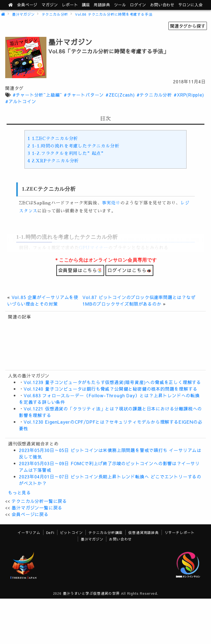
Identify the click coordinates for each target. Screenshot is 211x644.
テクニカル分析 (55, 14)
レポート (70, 5)
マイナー (99, 248)
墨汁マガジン (23, 14)
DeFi (50, 532)
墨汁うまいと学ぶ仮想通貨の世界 (91, 593)
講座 (86, 5)
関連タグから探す (188, 26)
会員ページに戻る (30, 514)
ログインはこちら (129, 270)
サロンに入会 (191, 5)
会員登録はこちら (80, 270)
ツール (120, 5)
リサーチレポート (180, 532)
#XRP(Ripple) (189, 95)
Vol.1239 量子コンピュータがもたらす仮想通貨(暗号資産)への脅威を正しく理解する (112, 382)
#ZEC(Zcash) (120, 95)
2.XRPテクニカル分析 (53, 161)
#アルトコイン (21, 101)
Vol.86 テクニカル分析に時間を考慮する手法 (114, 14)
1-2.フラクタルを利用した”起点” (66, 154)
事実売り (111, 203)
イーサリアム (29, 532)
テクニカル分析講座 (105, 532)
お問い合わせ (162, 5)
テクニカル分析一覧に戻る (39, 501)
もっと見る (20, 492)
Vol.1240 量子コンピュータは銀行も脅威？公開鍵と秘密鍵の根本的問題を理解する (111, 389)
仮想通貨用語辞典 (143, 532)
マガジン (50, 5)
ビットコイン (72, 532)
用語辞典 (102, 5)
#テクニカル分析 (154, 95)
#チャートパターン (84, 95)
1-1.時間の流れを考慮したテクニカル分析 (73, 146)
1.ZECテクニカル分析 (53, 139)
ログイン (138, 5)
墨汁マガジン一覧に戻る (37, 508)
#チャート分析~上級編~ (38, 95)
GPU (84, 248)
